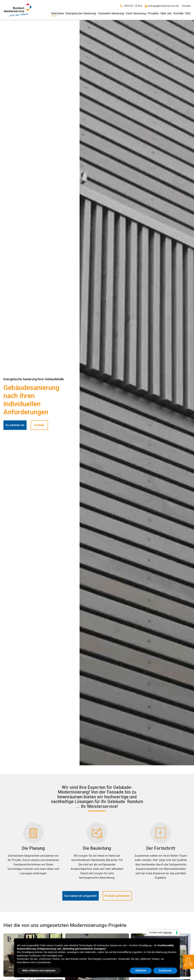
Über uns (166, 13)
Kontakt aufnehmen (117, 896)
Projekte (153, 13)
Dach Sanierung (136, 13)
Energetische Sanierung (81, 13)
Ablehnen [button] (141, 970)
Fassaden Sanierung (111, 13)
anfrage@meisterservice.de (164, 6)
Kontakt (186, 6)
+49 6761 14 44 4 (133, 6)
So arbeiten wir (15, 425)
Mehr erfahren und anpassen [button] (39, 970)
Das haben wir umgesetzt (81, 896)
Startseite (57, 13)
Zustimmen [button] (165, 970)
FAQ (188, 13)
